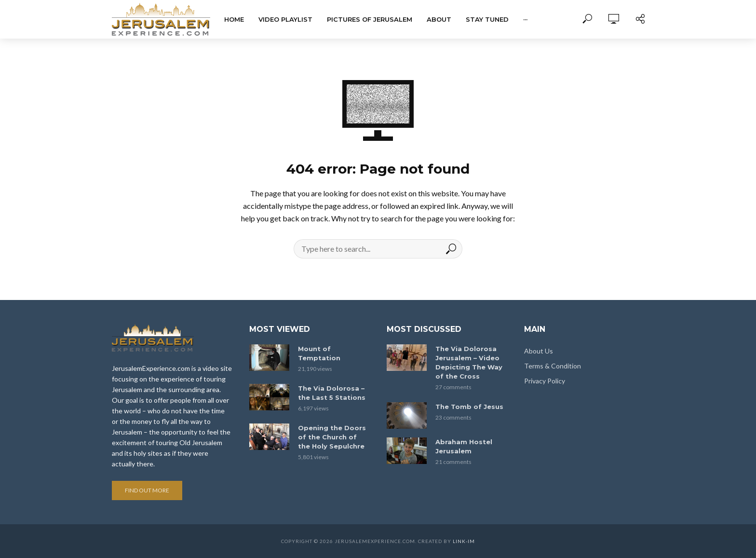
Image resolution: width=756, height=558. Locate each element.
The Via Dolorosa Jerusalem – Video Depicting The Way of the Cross (469, 362)
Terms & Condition (553, 366)
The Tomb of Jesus (469, 407)
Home (234, 19)
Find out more (147, 490)
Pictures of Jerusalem (370, 19)
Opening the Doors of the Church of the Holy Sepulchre (332, 437)
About (439, 19)
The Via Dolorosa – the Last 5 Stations (332, 393)
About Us (539, 351)
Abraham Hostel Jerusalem (464, 446)
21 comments (453, 462)
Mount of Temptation (319, 353)
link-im (464, 541)
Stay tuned (487, 19)
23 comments (453, 417)
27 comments (453, 387)
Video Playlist (285, 19)
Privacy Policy (545, 381)
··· (525, 19)
